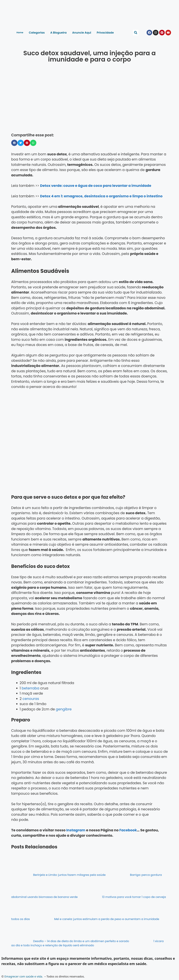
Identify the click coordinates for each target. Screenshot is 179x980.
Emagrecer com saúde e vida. (24, 976)
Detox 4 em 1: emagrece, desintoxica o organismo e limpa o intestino (101, 196)
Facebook (128, 830)
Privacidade (105, 33)
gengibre (64, 709)
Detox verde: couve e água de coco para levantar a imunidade (96, 186)
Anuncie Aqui (82, 33)
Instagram (76, 830)
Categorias (37, 33)
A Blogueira (59, 33)
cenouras (31, 699)
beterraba (30, 688)
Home (20, 33)
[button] (136, 33)
